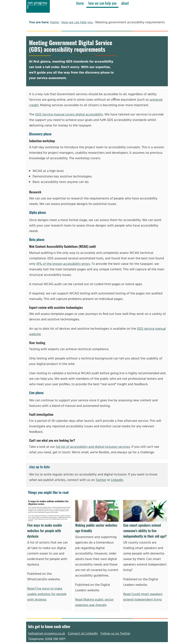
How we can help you (77, 22)
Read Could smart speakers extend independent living (143, 597)
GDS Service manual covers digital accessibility (69, 115)
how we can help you (102, 3)
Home (55, 22)
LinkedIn (117, 480)
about (125, 3)
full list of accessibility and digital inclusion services (93, 447)
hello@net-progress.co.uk (47, 634)
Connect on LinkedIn (83, 634)
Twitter (101, 480)
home (80, 3)
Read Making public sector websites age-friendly (94, 602)
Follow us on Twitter (116, 634)
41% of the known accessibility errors (63, 264)
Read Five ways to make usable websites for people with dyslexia (47, 594)
